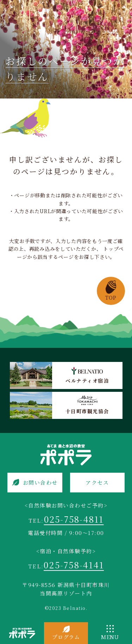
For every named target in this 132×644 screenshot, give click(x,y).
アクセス (97, 482)
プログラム (66, 637)
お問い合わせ (40, 482)
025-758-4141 (74, 565)
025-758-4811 (74, 519)
